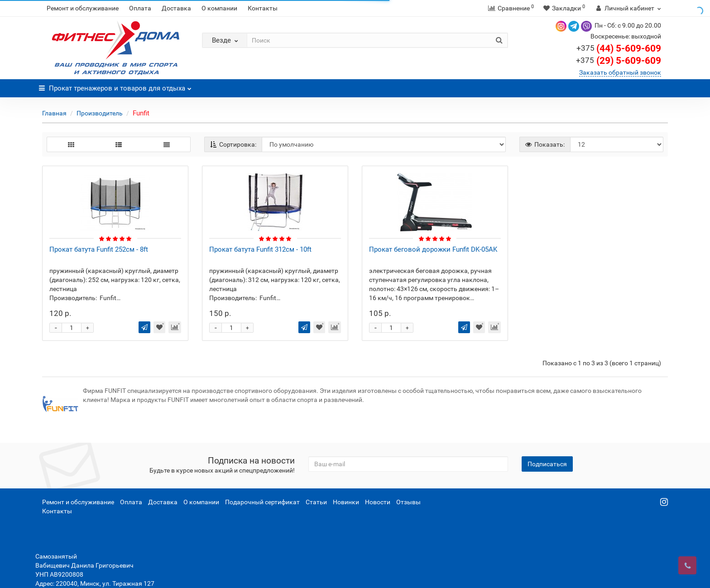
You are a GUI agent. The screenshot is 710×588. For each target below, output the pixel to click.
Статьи (316, 502)
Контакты (263, 8)
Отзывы (408, 502)
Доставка (176, 8)
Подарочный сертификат (262, 502)
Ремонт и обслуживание (83, 8)
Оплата (140, 8)
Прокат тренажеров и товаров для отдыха (115, 86)
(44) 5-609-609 (619, 48)
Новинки (346, 502)
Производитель (100, 113)
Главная (54, 113)
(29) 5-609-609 (619, 61)
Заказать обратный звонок (620, 72)
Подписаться (547, 464)
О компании (219, 8)
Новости (378, 502)
